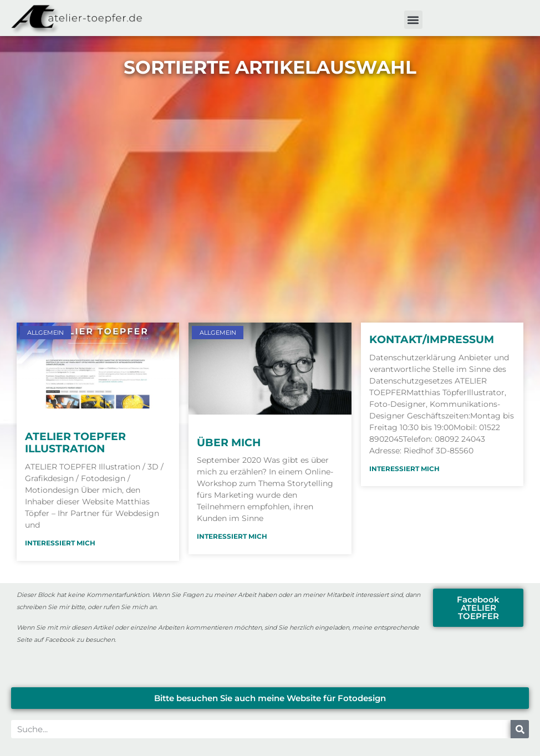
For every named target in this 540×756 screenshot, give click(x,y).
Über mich (229, 443)
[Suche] (520, 729)
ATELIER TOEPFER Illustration (75, 443)
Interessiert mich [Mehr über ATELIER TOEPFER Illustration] (60, 543)
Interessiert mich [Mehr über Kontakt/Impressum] (404, 469)
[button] (413, 20)
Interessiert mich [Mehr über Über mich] (232, 536)
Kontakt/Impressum (432, 339)
